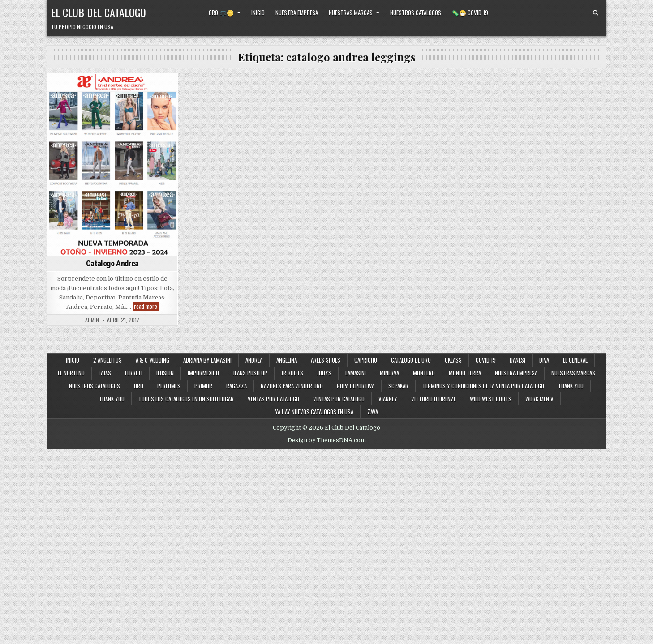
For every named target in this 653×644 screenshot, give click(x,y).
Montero (424, 373)
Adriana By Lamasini (207, 360)
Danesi (518, 360)
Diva (544, 360)
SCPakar (398, 386)
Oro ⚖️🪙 (221, 13)
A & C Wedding (153, 360)
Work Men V (539, 399)
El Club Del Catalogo (99, 12)
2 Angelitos (107, 360)
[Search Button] (596, 13)
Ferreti (134, 373)
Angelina (287, 360)
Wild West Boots (491, 399)
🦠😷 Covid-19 (470, 13)
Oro (139, 386)
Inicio (258, 13)
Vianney (388, 399)
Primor (203, 386)
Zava (373, 412)
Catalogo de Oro (411, 360)
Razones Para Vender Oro (292, 386)
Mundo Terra (465, 373)
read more (146, 306)
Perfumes (169, 386)
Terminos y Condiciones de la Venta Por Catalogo (483, 386)
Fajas (105, 373)
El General (575, 360)
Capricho (366, 360)
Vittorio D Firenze (434, 399)
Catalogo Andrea (112, 263)
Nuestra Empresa (297, 13)
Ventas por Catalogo (273, 399)
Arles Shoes (326, 360)
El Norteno (71, 373)
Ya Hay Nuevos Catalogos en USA (314, 412)
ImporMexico (203, 373)
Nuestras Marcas (351, 13)
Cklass (453, 360)
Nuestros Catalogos (416, 13)
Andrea (254, 360)
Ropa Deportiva (356, 386)
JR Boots (292, 373)
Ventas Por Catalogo (339, 399)
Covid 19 (486, 360)
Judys (324, 373)
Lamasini (356, 373)
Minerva (389, 373)
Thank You (571, 386)
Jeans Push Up (250, 373)
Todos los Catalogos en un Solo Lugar (186, 399)
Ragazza (236, 386)
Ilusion (165, 373)
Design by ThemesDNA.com (327, 440)
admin (92, 320)
